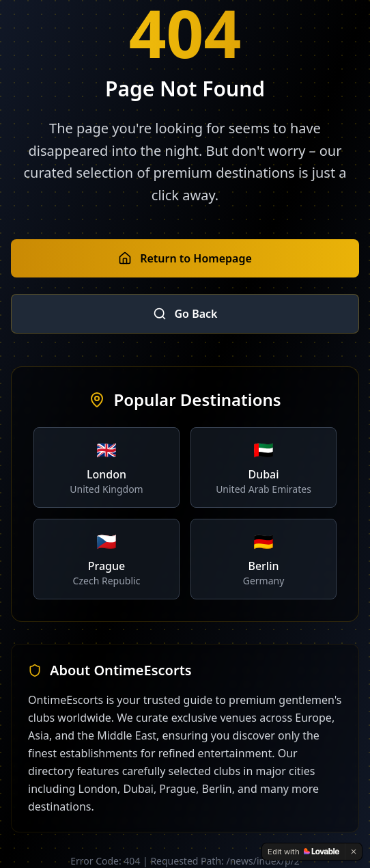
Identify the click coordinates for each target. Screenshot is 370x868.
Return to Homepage (185, 258)
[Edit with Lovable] (303, 852)
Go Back (185, 314)
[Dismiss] (354, 852)
